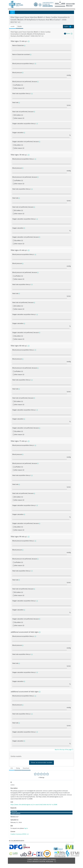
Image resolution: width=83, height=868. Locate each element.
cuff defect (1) (19, 85)
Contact (30, 860)
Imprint (36, 860)
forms (68, 34)
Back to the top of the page (64, 750)
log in (26, 828)
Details (20, 26)
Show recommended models (41, 763)
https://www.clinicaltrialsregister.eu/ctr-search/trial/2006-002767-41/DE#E (34, 805)
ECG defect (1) (19, 115)
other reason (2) (19, 88)
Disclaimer (43, 860)
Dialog (18, 768)
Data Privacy (52, 860)
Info (12, 768)
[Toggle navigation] (12, 12)
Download (26, 768)
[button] (68, 27)
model (13, 26)
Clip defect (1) (19, 145)
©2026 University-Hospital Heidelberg (40, 862)
